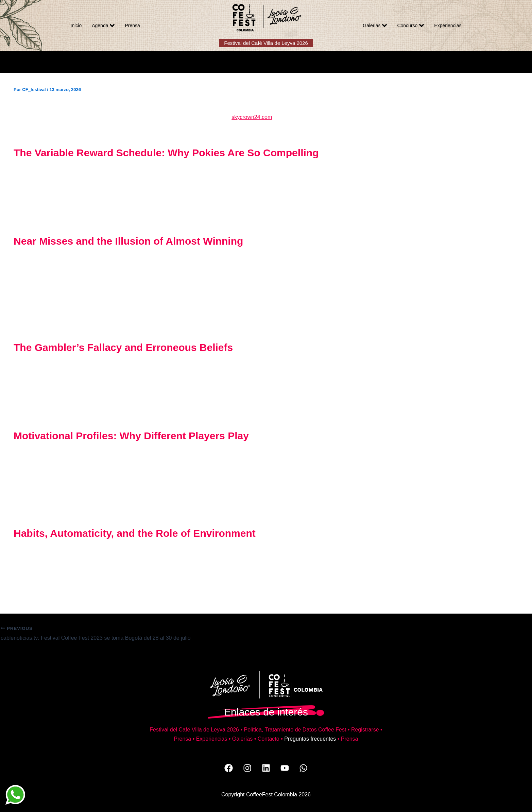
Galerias (375, 25)
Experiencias (448, 25)
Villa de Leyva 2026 (215, 730)
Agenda (103, 25)
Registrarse (365, 730)
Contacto (269, 739)
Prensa (132, 25)
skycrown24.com (252, 117)
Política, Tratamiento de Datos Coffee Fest (295, 730)
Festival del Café (171, 730)
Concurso (410, 25)
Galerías (242, 739)
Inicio (76, 25)
